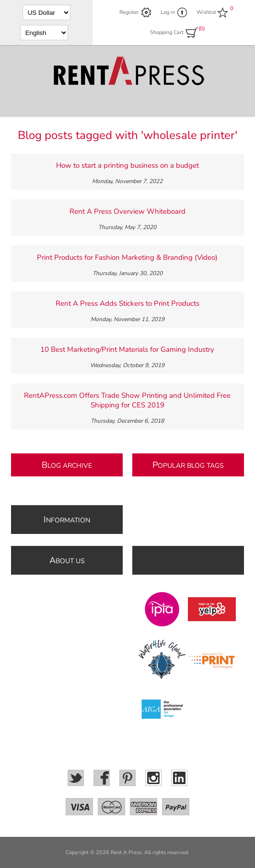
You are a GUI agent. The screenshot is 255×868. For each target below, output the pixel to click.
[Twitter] (76, 778)
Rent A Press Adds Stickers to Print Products (127, 303)
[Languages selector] (44, 33)
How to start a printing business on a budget (127, 165)
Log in (168, 12)
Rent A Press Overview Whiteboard (127, 211)
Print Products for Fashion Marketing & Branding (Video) (127, 257)
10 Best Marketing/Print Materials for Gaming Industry (127, 349)
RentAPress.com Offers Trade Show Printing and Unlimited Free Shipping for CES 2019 (127, 400)
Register (129, 12)
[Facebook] (102, 778)
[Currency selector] (46, 12)
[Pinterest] (127, 778)
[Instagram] (153, 778)
